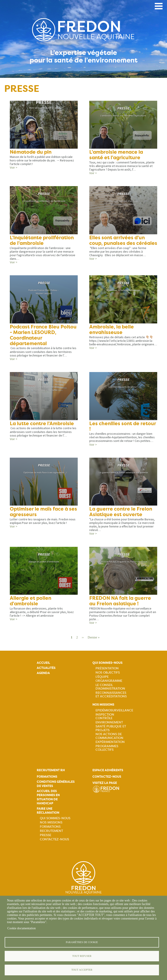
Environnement (109, 724)
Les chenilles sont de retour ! (123, 427)
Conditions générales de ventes (56, 785)
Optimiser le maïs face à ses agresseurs (43, 513)
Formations (47, 778)
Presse (46, 836)
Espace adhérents (108, 772)
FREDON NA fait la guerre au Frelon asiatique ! (120, 602)
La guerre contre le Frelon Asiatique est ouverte (121, 513)
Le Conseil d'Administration (110, 688)
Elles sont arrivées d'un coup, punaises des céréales (123, 241)
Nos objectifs (108, 674)
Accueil (43, 664)
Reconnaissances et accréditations (111, 696)
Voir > (14, 168)
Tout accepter (82, 970)
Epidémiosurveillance (114, 712)
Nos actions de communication (109, 737)
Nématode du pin (31, 152)
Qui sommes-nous (107, 664)
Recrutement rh (51, 772)
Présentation (107, 670)
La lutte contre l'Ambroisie (42, 424)
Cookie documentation (21, 928)
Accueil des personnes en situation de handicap (48, 799)
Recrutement (51, 832)
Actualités (46, 669)
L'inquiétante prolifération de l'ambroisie (42, 241)
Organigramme (109, 682)
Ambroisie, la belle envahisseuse (112, 330)
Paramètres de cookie (82, 942)
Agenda (43, 675)
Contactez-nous (54, 841)
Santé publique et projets (111, 730)
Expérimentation (110, 743)
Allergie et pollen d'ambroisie (31, 602)
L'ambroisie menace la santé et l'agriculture (116, 155)
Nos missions (103, 706)
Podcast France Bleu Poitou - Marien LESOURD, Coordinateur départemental (43, 336)
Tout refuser (82, 956)
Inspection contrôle (105, 718)
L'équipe (102, 678)
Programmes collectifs (107, 749)
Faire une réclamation (48, 812)
